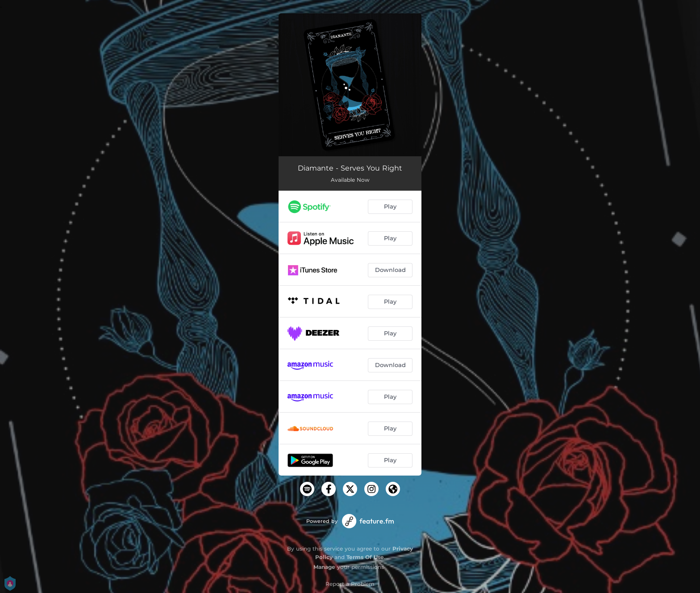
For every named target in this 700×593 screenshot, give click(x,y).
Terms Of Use (365, 557)
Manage (324, 567)
